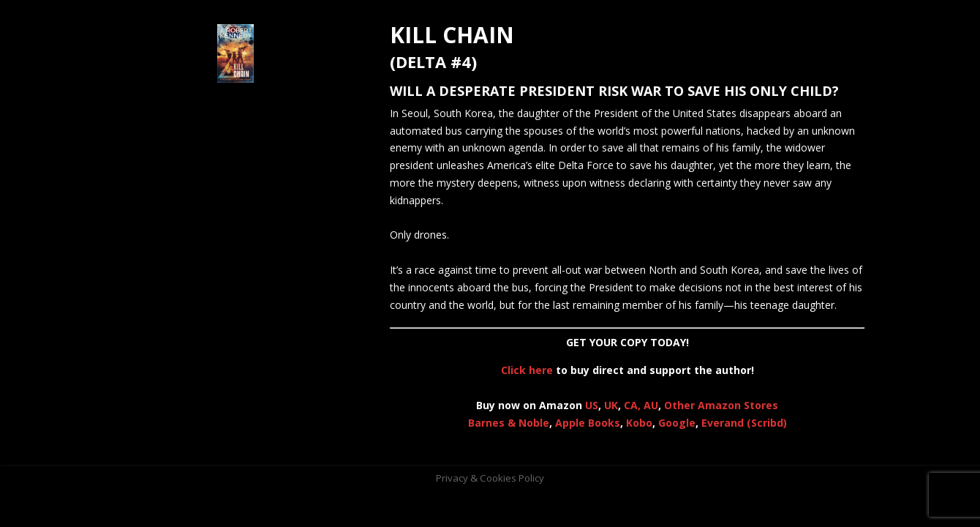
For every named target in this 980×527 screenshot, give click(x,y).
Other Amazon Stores (721, 405)
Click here (527, 370)
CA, (634, 405)
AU (651, 405)
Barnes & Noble (509, 423)
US (592, 405)
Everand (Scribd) (744, 423)
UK (611, 405)
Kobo (639, 423)
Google (677, 423)
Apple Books (588, 423)
